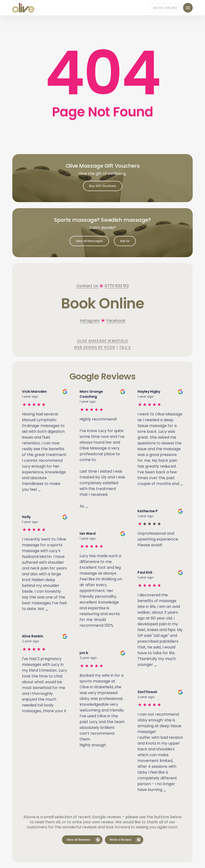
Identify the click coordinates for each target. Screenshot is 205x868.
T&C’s (125, 347)
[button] (188, 8)
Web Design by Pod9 (95, 347)
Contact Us (87, 286)
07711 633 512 (117, 286)
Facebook (116, 321)
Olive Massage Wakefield (102, 341)
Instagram (90, 321)
